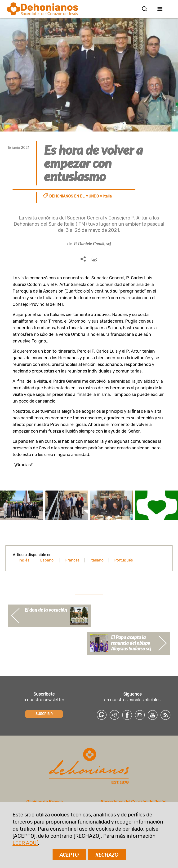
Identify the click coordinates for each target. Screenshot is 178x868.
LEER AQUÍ (25, 843)
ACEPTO (69, 855)
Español (47, 560)
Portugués (124, 560)
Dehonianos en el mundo (74, 196)
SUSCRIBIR (44, 714)
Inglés (24, 560)
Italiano (97, 560)
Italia (107, 196)
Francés (72, 560)
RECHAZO (107, 855)
